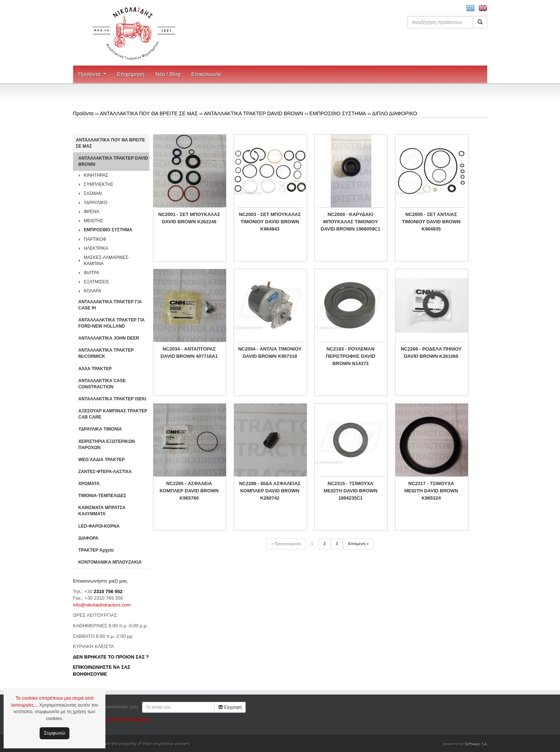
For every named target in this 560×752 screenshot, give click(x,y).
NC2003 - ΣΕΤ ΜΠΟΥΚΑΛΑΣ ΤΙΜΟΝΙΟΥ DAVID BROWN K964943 (270, 222)
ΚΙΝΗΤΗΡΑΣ (96, 175)
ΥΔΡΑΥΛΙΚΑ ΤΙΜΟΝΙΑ (100, 429)
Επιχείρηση (131, 74)
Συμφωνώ (55, 733)
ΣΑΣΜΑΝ (93, 193)
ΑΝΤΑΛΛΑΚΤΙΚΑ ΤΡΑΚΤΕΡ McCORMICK (106, 353)
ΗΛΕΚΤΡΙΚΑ (96, 248)
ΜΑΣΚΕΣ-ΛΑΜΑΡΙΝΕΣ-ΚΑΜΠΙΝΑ (107, 261)
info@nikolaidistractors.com (102, 605)
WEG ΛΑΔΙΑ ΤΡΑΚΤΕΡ (102, 460)
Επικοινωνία (206, 74)
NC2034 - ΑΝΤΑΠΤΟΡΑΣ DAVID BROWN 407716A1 (189, 353)
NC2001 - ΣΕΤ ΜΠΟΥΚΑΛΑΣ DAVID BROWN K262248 (189, 218)
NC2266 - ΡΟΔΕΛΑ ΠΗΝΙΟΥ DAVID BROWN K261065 (431, 353)
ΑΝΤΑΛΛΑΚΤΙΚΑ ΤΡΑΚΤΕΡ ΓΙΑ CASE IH (110, 305)
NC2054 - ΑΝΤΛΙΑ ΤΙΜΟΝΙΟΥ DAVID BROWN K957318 (270, 353)
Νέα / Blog (168, 74)
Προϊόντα (90, 74)
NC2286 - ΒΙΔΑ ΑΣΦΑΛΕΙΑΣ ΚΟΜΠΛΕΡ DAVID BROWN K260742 (270, 491)
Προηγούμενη (286, 544)
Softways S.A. (476, 744)
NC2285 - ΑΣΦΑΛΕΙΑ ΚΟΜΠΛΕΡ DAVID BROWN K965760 (189, 491)
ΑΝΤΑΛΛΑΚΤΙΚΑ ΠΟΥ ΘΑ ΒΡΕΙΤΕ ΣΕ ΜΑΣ (149, 113)
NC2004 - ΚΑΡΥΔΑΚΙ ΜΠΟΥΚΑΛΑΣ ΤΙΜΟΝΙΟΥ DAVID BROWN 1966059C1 (350, 222)
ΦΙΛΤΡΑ (92, 273)
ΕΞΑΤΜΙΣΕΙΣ (97, 282)
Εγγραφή (230, 707)
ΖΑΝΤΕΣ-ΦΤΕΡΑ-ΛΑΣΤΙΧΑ (105, 472)
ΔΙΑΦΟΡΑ (88, 538)
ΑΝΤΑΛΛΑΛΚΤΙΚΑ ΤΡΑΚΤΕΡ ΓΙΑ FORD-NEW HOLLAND (112, 323)
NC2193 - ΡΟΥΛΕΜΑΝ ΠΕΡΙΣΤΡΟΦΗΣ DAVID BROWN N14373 (351, 356)
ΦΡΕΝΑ (92, 212)
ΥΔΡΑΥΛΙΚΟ (96, 203)
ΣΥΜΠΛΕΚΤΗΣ (99, 184)
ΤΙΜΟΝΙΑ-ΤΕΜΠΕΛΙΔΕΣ (102, 496)
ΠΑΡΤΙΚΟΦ (95, 239)
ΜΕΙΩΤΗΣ (94, 221)
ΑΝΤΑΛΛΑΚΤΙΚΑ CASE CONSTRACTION (102, 384)
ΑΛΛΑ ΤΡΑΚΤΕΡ (95, 369)
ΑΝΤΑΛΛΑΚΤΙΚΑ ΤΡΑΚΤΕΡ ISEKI (112, 399)
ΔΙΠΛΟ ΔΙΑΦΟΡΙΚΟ (395, 113)
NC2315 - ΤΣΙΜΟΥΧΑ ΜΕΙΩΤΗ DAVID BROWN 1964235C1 (350, 491)
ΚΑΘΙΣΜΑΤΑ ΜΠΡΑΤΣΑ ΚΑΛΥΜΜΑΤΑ (102, 511)
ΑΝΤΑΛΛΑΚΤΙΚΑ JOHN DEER (109, 338)
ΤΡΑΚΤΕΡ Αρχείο (96, 550)
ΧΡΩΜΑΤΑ (89, 484)
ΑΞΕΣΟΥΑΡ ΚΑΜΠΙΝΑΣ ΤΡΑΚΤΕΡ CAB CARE (113, 414)
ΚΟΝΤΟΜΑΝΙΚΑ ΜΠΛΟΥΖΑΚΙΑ (110, 562)
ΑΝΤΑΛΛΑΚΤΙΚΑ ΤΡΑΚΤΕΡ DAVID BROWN (253, 113)
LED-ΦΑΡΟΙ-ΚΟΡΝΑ (99, 526)
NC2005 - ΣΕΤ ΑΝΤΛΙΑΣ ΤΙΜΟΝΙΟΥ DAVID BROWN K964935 (431, 222)
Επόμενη (358, 544)
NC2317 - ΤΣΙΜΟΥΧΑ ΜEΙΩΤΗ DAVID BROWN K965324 (431, 491)
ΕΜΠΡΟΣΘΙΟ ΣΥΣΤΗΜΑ (338, 113)
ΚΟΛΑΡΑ (93, 291)
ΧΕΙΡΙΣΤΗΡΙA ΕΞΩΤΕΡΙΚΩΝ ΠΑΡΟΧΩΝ (107, 445)
